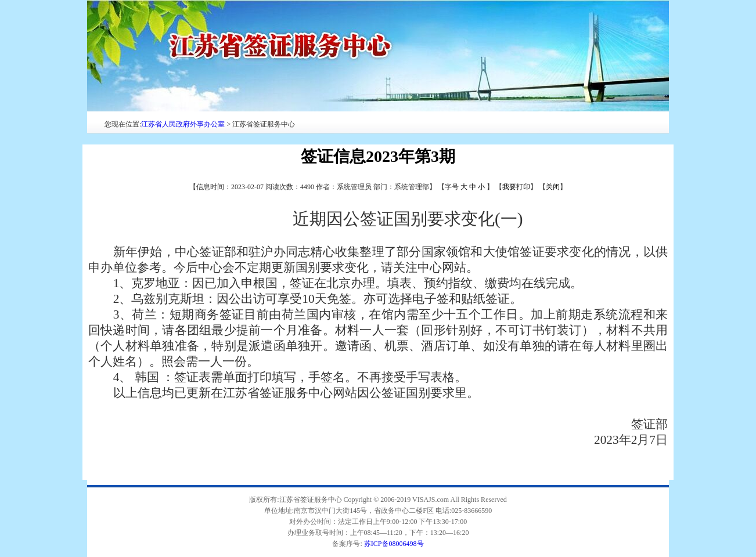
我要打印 (516, 187)
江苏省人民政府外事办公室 (183, 124)
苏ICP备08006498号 (394, 544)
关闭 (553, 187)
